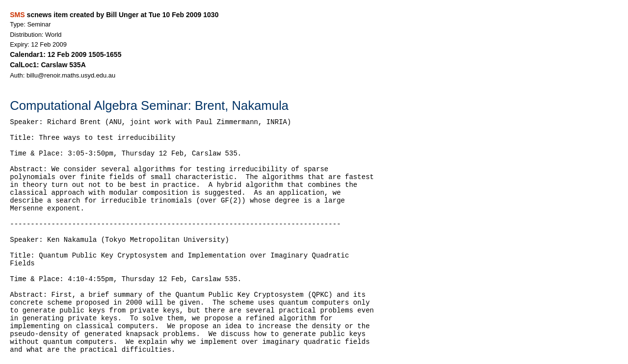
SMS (17, 15)
